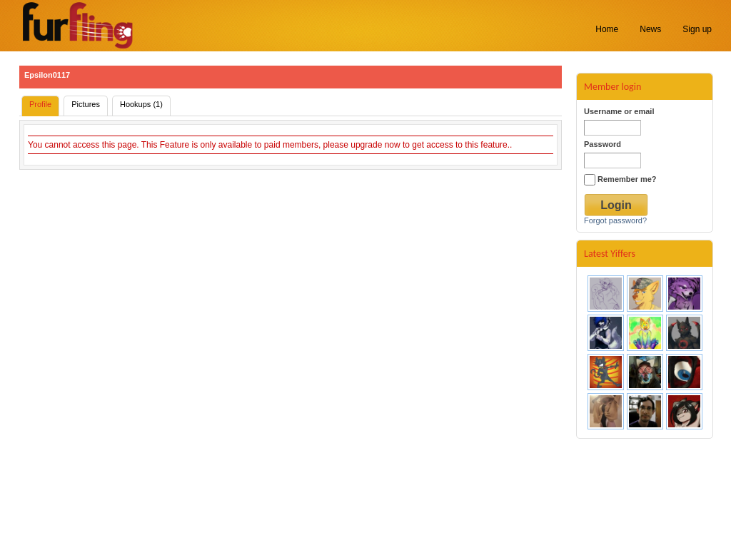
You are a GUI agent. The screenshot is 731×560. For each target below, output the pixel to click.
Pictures (86, 104)
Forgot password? (615, 220)
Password (603, 144)
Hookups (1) (141, 104)
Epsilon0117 (47, 75)
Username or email (619, 111)
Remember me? (620, 179)
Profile (40, 104)
